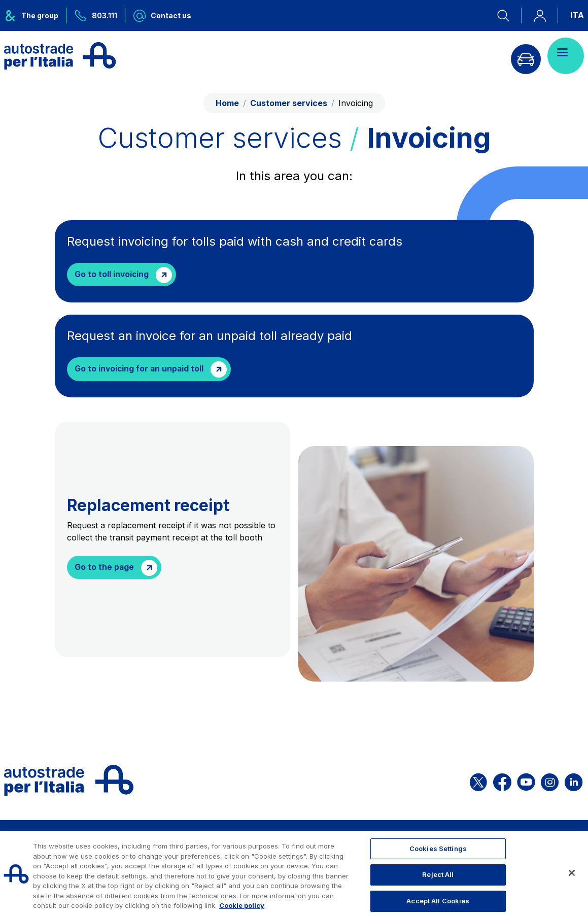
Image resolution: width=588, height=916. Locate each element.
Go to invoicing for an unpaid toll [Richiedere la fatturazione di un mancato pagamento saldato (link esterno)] (141, 370)
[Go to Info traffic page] (523, 56)
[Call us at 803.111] (96, 15)
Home (227, 103)
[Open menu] (566, 56)
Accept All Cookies (438, 901)
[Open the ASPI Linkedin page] (574, 782)
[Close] (572, 873)
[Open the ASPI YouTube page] (526, 782)
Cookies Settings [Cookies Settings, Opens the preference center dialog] (438, 849)
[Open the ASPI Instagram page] (550, 782)
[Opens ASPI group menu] (35, 15)
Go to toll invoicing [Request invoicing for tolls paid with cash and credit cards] (113, 275)
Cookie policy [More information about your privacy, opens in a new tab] (242, 905)
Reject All (438, 874)
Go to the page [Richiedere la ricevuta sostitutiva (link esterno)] (105, 569)
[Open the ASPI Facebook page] (502, 782)
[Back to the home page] (60, 56)
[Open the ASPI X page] (478, 782)
